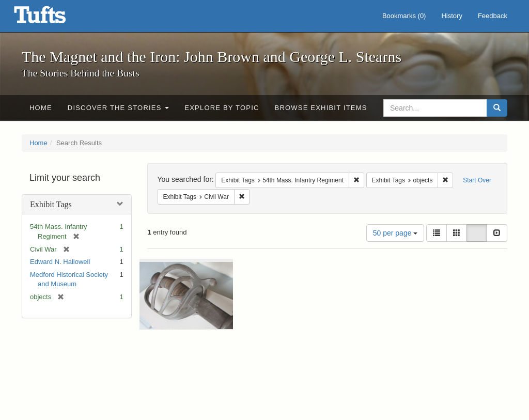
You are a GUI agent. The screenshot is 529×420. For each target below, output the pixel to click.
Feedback (493, 16)
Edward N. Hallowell (60, 262)
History (452, 16)
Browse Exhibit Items (321, 108)
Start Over (477, 180)
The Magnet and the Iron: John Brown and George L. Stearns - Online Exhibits (53, 18)
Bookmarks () (404, 16)
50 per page (395, 233)
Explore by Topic (222, 108)
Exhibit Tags (51, 204)
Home (41, 108)
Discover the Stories (119, 108)
